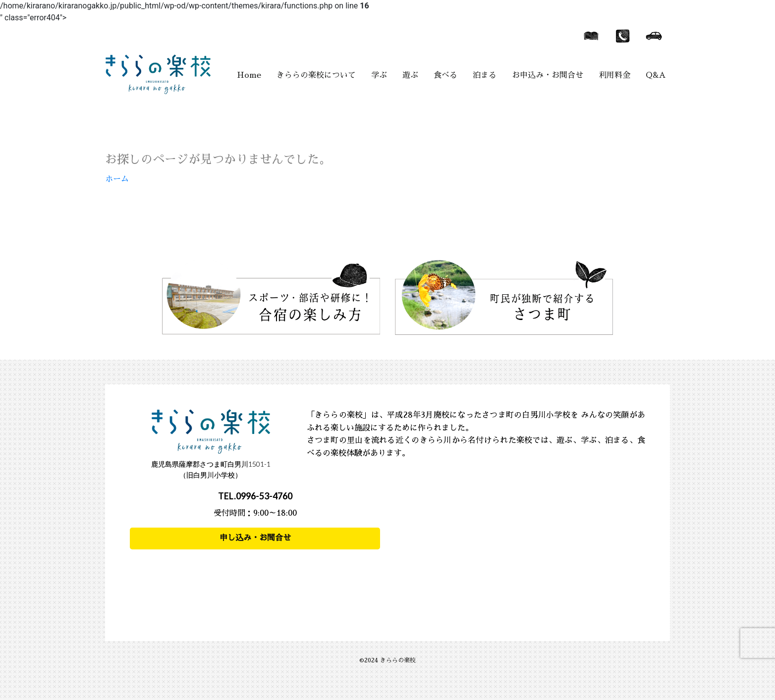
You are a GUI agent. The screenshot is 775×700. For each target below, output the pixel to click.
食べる (445, 75)
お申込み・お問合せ (548, 75)
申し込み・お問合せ (255, 538)
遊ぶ (410, 75)
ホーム (117, 179)
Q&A (656, 75)
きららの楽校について (316, 75)
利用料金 (614, 75)
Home (249, 75)
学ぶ (379, 75)
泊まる (485, 75)
